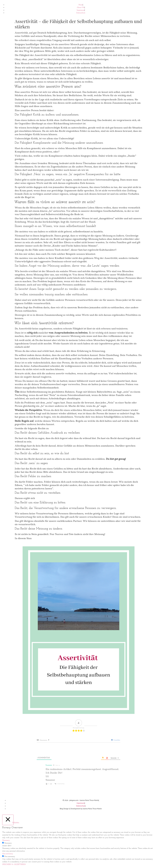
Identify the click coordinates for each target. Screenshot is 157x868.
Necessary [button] (6, 840)
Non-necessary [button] (8, 854)
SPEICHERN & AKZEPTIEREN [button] (14, 864)
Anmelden (116, 740)
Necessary (8, 843)
